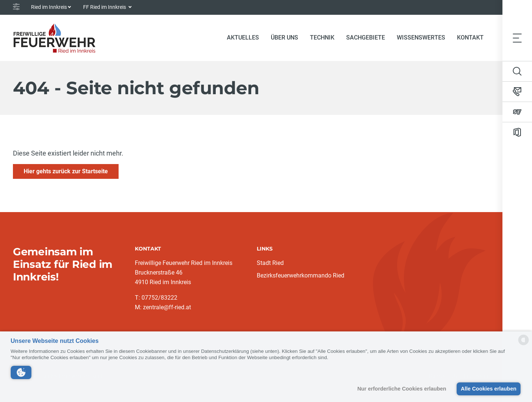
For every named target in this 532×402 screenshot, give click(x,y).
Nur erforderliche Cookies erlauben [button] (402, 389)
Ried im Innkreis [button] (49, 7)
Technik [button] (322, 38)
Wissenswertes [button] (421, 38)
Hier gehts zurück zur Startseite (66, 171)
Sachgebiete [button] (366, 38)
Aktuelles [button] (243, 38)
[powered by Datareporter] (524, 345)
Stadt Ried (270, 263)
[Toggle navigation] (517, 38)
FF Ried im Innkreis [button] (105, 7)
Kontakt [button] (470, 38)
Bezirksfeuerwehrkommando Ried (301, 275)
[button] (21, 372)
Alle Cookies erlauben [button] (488, 389)
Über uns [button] (284, 38)
